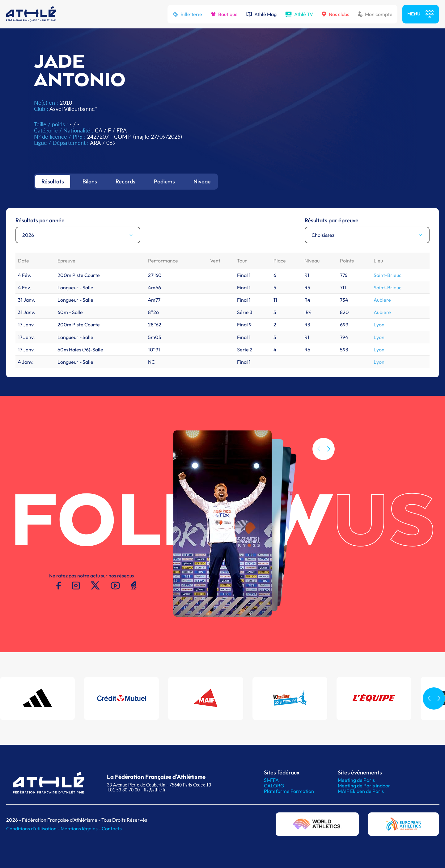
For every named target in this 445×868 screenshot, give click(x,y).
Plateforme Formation (289, 791)
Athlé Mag (261, 14)
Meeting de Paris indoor (364, 786)
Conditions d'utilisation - (33, 828)
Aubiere (382, 300)
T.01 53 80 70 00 (123, 790)
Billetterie (187, 14)
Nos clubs (335, 14)
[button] (328, 449)
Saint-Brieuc (388, 275)
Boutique (224, 14)
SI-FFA (271, 780)
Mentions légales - (81, 828)
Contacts (112, 828)
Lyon (379, 325)
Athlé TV (299, 14)
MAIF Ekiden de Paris (361, 791)
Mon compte (375, 14)
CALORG (274, 786)
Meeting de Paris (356, 780)
